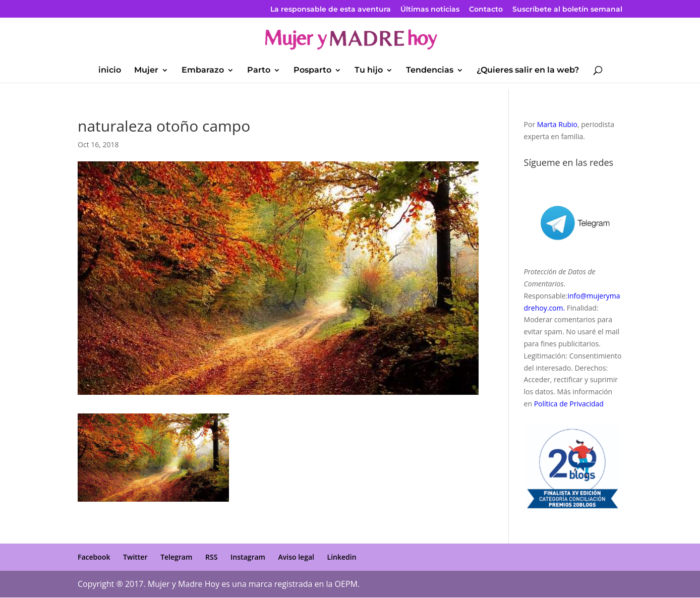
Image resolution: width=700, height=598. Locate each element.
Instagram (248, 557)
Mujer (146, 71)
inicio (110, 71)
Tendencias (430, 71)
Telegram (176, 557)
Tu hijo (369, 71)
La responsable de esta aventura (331, 10)
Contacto (486, 10)
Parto (259, 71)
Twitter (135, 557)
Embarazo (203, 71)
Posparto (312, 71)
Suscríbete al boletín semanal (567, 10)
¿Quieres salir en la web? (528, 71)
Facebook (94, 557)
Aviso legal (296, 557)
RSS (211, 557)
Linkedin (342, 557)
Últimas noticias (430, 10)
